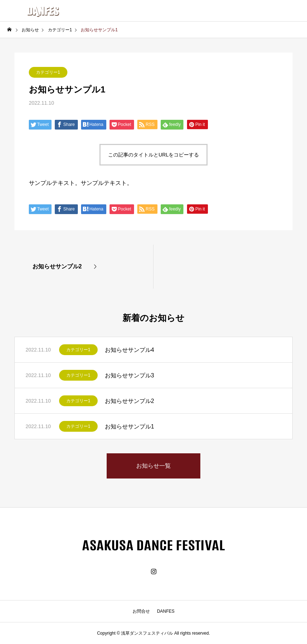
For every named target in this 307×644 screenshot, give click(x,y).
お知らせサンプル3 (130, 375)
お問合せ (141, 611)
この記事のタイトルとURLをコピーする (153, 155)
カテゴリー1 (48, 72)
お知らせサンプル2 (130, 401)
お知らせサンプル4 (130, 350)
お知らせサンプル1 (130, 427)
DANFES (166, 611)
